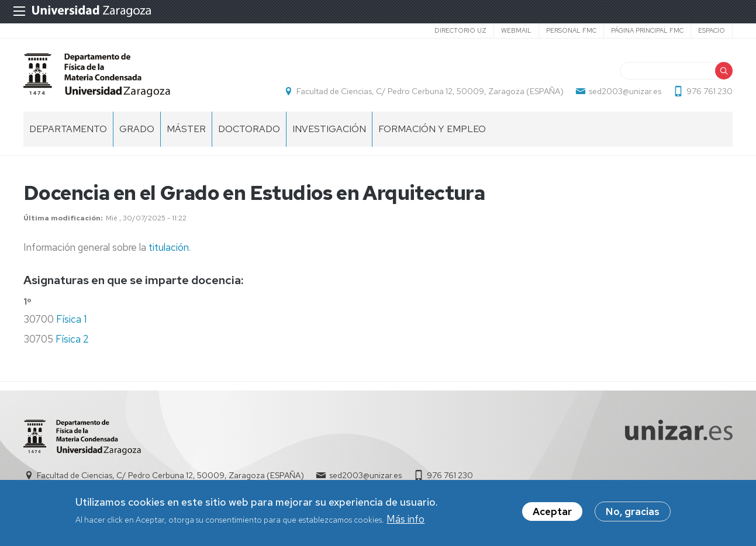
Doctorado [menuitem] (249, 129)
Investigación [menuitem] (329, 129)
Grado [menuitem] (137, 129)
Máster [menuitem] (186, 129)
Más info (405, 521)
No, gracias (633, 514)
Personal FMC (571, 30)
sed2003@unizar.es (625, 91)
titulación (169, 247)
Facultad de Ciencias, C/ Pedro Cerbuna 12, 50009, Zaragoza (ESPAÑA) (430, 91)
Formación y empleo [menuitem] (432, 129)
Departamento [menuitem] (68, 129)
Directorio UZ (460, 30)
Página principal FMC (647, 30)
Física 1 (71, 319)
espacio (712, 30)
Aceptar (552, 514)
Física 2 (72, 339)
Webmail (516, 30)
